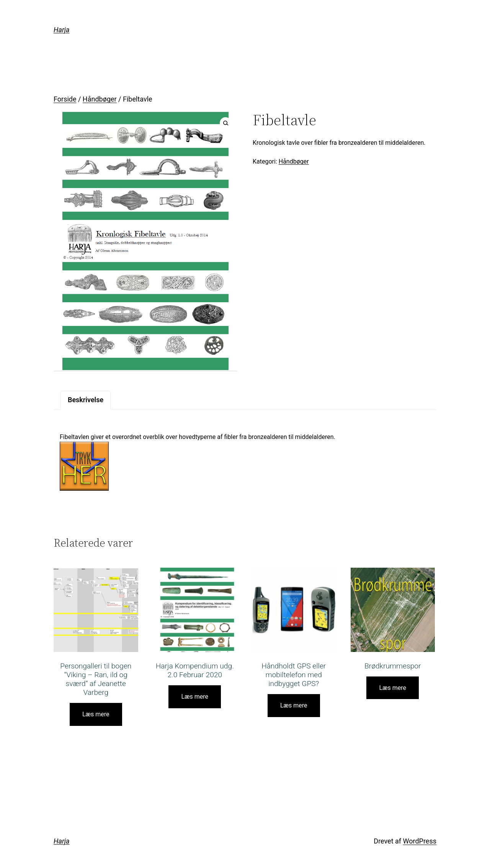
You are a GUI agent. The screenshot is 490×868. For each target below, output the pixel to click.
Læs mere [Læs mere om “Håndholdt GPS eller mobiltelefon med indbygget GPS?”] (294, 705)
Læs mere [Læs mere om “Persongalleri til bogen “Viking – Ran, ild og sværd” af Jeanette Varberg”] (96, 714)
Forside (65, 99)
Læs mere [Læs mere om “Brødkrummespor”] (393, 688)
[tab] (86, 400)
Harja (62, 30)
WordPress (420, 841)
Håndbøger (100, 99)
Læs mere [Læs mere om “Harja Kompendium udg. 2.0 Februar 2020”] (195, 697)
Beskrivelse (86, 400)
